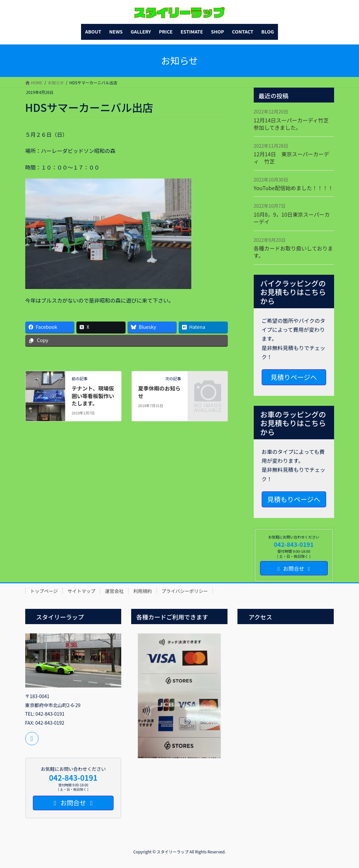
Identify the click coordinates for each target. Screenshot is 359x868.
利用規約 (142, 591)
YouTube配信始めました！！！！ (294, 188)
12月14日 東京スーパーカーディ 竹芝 (291, 158)
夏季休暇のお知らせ (159, 392)
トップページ (44, 591)
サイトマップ (81, 591)
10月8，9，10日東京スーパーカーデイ (292, 218)
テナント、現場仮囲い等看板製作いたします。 (93, 396)
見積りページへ (294, 377)
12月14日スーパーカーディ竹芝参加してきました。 (291, 124)
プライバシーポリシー (185, 591)
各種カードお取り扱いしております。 (293, 252)
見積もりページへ (294, 499)
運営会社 (114, 591)
